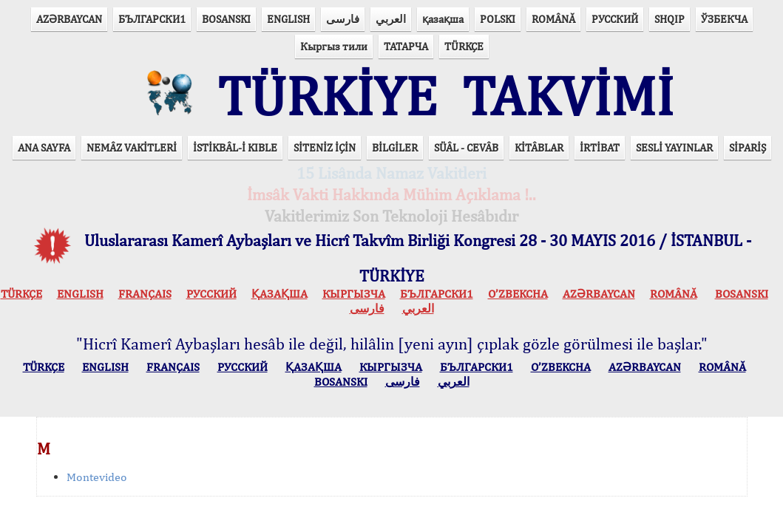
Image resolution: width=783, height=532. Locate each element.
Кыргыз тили (334, 46)
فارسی (343, 19)
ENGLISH (288, 19)
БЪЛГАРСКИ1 (152, 19)
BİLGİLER (395, 147)
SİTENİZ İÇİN (325, 147)
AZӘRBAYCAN (69, 19)
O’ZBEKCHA (518, 294)
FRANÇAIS (145, 294)
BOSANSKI (226, 19)
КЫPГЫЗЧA (354, 294)
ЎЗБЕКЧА (724, 19)
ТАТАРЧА (406, 46)
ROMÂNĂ (553, 19)
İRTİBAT (600, 147)
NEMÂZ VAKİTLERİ (132, 147)
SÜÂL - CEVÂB (466, 147)
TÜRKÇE (464, 46)
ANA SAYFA (44, 147)
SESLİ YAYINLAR (674, 147)
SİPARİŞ (748, 147)
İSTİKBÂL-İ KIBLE (235, 147)
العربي (391, 19)
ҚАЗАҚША (279, 294)
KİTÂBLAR (539, 147)
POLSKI (498, 19)
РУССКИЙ (615, 19)
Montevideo (97, 477)
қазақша (443, 19)
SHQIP (670, 19)
